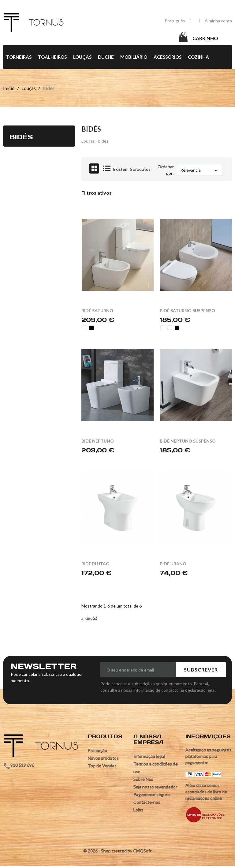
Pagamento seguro (152, 795)
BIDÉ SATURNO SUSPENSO (187, 311)
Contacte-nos (147, 802)
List (107, 169)
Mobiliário (134, 57)
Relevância (200, 171)
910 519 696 (22, 765)
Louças (82, 57)
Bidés (21, 137)
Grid (94, 169)
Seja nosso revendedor (155, 787)
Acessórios (168, 57)
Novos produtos (103, 758)
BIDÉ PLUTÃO (95, 564)
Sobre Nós (143, 779)
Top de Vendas (102, 766)
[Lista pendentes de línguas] (175, 21)
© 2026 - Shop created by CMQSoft (117, 851)
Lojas (138, 810)
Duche (106, 57)
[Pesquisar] (128, 38)
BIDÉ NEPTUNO (98, 441)
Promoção (97, 751)
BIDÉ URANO (173, 564)
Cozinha (198, 57)
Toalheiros (52, 57)
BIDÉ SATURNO (97, 311)
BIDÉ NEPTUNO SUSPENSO (188, 441)
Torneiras (19, 57)
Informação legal (149, 756)
